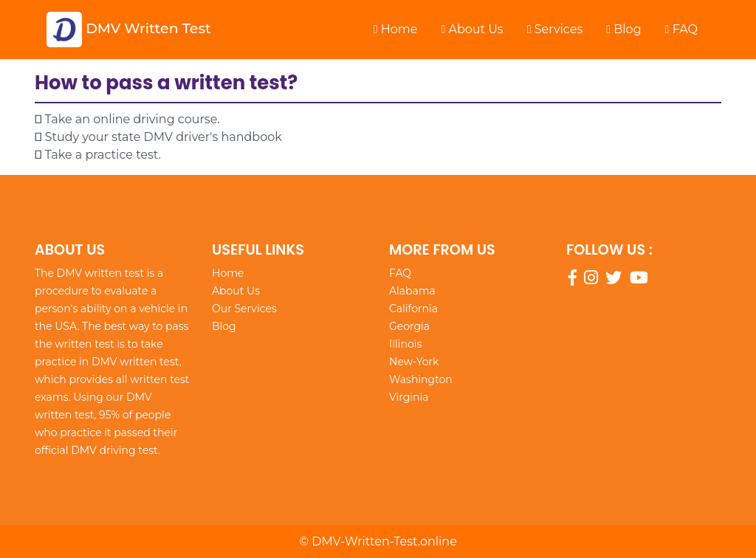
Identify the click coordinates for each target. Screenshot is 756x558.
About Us (472, 29)
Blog (623, 29)
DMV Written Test (129, 30)
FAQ (681, 29)
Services (555, 29)
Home (396, 29)
